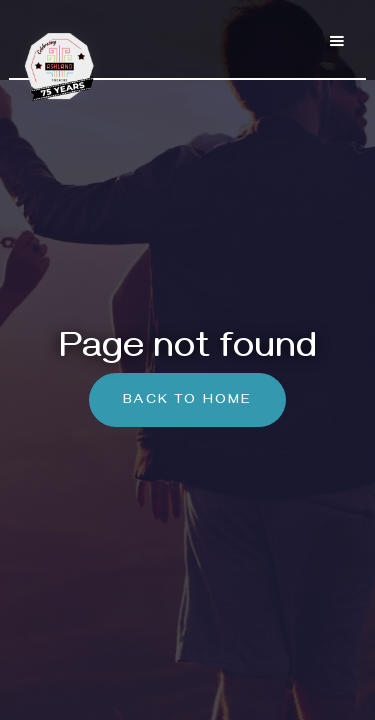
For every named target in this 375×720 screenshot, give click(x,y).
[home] (66, 54)
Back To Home (187, 401)
